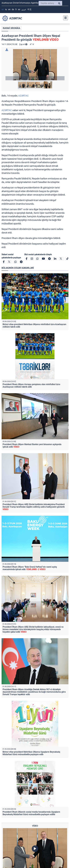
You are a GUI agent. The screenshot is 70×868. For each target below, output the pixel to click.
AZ (3, 9)
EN (9, 9)
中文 (30, 9)
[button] (35, 65)
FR (16, 9)
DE (13, 9)
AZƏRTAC (23, 96)
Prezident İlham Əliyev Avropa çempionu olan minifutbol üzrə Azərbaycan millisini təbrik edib (31, 386)
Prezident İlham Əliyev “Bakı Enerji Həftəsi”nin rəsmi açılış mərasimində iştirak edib (30, 568)
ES (19, 9)
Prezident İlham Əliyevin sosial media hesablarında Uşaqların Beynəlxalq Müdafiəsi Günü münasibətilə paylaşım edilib (31, 813)
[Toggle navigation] (65, 18)
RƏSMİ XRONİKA (11, 28)
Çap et (23, 44)
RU (6, 9)
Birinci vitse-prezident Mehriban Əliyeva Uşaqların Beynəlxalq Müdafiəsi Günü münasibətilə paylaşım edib (31, 753)
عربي (24, 9)
